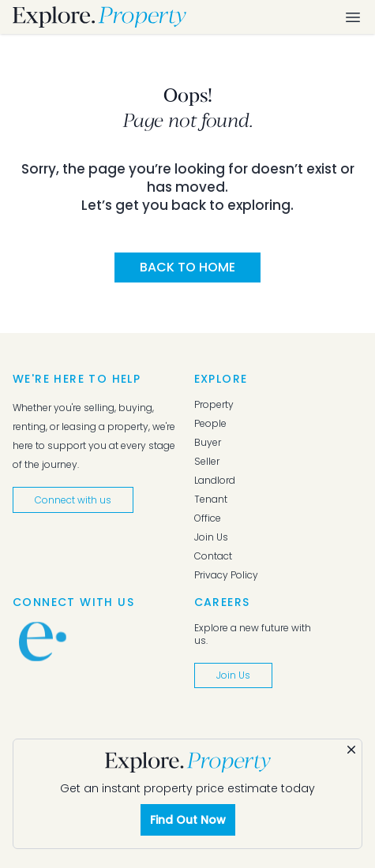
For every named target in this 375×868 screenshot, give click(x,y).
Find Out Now (188, 820)
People (210, 424)
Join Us (211, 537)
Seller (207, 462)
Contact (213, 556)
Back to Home (187, 267)
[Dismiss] (351, 750)
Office (208, 518)
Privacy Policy (226, 575)
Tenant (211, 499)
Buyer (208, 443)
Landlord (215, 481)
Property (214, 405)
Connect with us (73, 500)
